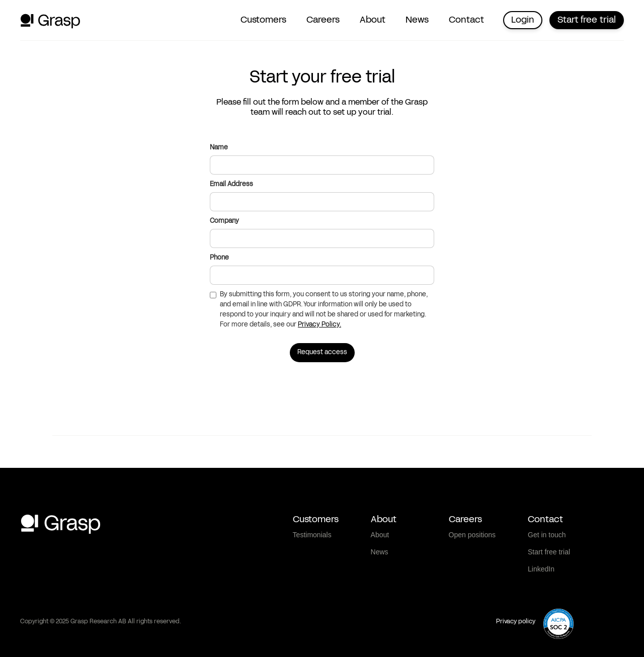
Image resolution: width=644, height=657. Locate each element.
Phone (219, 258)
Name (219, 148)
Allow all (560, 525)
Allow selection (560, 558)
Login (523, 20)
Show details (528, 637)
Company (224, 221)
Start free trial (587, 20)
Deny (560, 591)
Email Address (231, 184)
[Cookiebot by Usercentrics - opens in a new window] (65, 637)
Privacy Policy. (319, 325)
